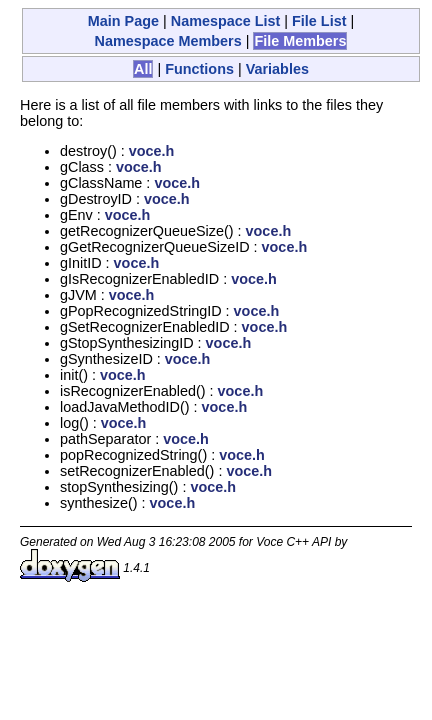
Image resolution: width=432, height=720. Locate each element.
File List (319, 21)
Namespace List (226, 21)
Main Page (123, 21)
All (143, 69)
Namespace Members (168, 41)
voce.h (152, 151)
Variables (277, 69)
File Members (300, 41)
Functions (199, 69)
